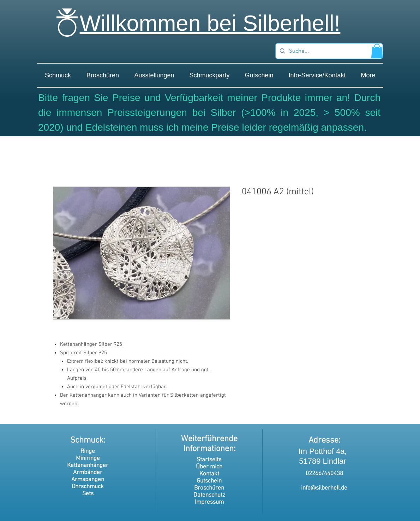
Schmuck (87, 440)
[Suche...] (328, 51)
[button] (377, 51)
